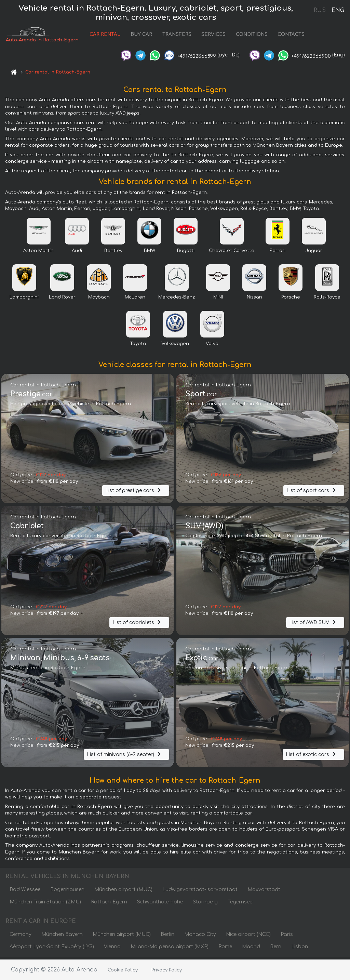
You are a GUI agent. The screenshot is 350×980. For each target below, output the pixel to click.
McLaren (135, 299)
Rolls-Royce (327, 299)
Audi (77, 252)
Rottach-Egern (109, 904)
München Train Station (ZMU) (45, 904)
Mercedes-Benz (177, 299)
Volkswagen (175, 345)
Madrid (251, 948)
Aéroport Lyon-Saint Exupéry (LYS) (52, 948)
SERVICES (211, 35)
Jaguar (314, 252)
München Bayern (62, 936)
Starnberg (205, 904)
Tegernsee (240, 904)
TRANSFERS (175, 35)
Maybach (99, 299)
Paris (287, 936)
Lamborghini (24, 299)
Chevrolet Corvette (232, 252)
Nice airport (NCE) (248, 936)
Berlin (167, 936)
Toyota (138, 345)
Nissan (254, 299)
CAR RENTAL (103, 35)
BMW (150, 252)
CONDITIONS (250, 35)
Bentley (113, 252)
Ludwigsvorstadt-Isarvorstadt (200, 891)
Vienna (112, 948)
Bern (276, 948)
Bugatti (186, 252)
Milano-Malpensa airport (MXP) (170, 948)
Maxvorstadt (264, 891)
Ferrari (278, 252)
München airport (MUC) (123, 891)
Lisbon (300, 948)
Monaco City (200, 936)
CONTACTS (289, 35)
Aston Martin (38, 252)
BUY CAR (139, 35)
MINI (218, 299)
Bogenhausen (67, 891)
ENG (338, 10)
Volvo (212, 345)
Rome (225, 948)
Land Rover (62, 299)
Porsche (291, 299)
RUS (320, 10)
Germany (21, 936)
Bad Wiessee (25, 891)
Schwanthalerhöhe (160, 904)
